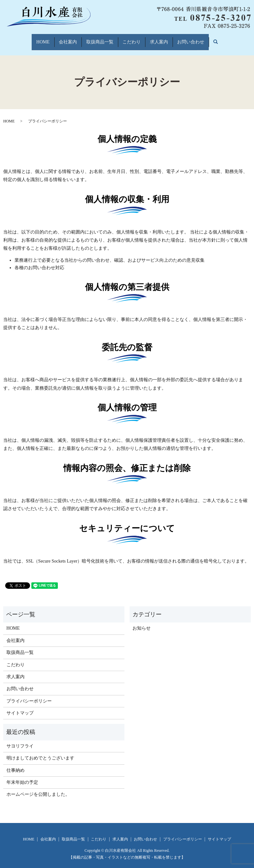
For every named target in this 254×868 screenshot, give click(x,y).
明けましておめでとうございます (40, 752)
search (232, 39)
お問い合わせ (202, 39)
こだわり (134, 39)
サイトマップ (20, 707)
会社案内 (61, 39)
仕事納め (16, 764)
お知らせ (142, 622)
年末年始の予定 (22, 776)
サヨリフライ (20, 740)
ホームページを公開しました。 (38, 788)
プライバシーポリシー (29, 695)
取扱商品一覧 (98, 39)
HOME (32, 39)
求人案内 (165, 39)
